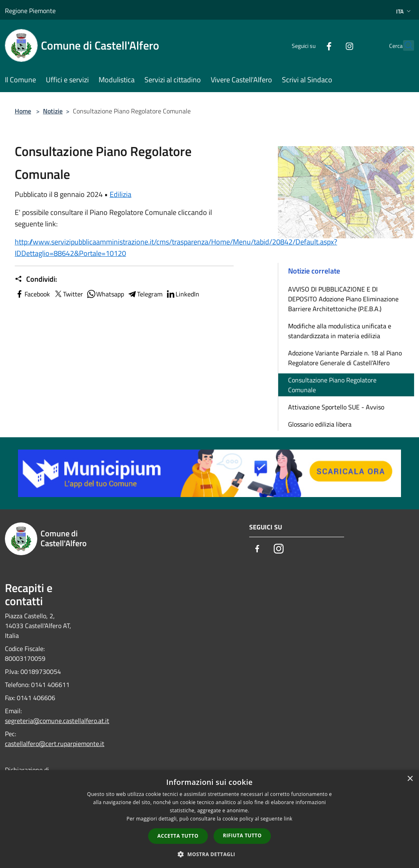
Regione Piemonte (30, 11)
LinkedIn (182, 294)
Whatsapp (105, 294)
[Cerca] (404, 45)
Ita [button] (404, 11)
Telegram (145, 294)
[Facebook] (311, 45)
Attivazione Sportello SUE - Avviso (336, 407)
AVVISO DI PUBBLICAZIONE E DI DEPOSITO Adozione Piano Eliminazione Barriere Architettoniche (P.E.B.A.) (343, 299)
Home (23, 111)
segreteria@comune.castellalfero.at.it (57, 721)
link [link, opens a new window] (288, 819)
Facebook (32, 294)
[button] (209, 854)
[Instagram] (331, 45)
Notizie (53, 111)
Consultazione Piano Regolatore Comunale (332, 385)
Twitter (68, 294)
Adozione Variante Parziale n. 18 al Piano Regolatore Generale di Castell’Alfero (345, 358)
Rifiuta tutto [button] (242, 835)
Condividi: (36, 279)
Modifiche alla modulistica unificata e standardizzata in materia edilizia (340, 331)
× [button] (410, 779)
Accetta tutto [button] (178, 836)
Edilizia (121, 194)
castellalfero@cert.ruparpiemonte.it (55, 744)
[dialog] (209, 819)
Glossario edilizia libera (320, 424)
